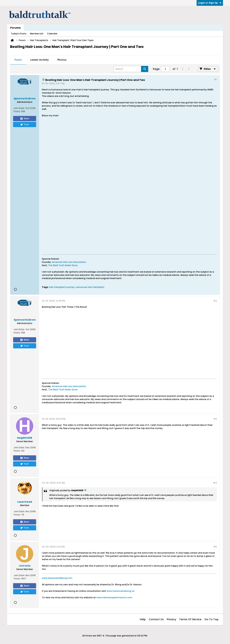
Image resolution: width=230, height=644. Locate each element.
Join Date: (19, 108)
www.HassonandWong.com (57, 578)
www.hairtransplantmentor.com (114, 597)
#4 (215, 483)
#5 (215, 547)
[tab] (18, 60)
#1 (215, 79)
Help (143, 619)
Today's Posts (19, 34)
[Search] (131, 69)
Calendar (52, 34)
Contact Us (156, 619)
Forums (15, 28)
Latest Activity (40, 60)
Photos (62, 60)
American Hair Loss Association (69, 262)
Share (25, 119)
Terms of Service (190, 619)
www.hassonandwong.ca (120, 591)
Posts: (17, 111)
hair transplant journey (62, 287)
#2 (215, 301)
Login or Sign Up (210, 3)
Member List (37, 34)
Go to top (211, 619)
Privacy (171, 619)
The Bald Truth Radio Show (63, 265)
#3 (215, 419)
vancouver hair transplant (90, 287)
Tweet (25, 125)
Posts (18, 60)
